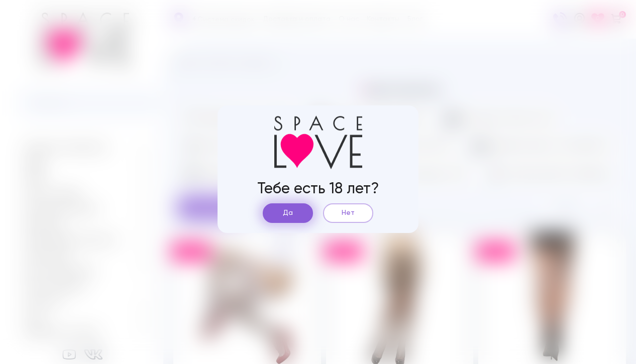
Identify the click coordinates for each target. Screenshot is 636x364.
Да (288, 213)
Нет (348, 213)
